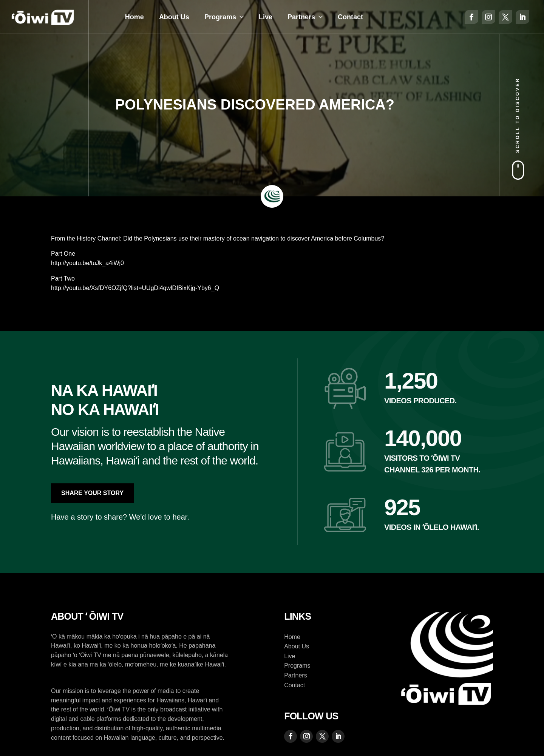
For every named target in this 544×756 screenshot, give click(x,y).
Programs (220, 17)
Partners (301, 17)
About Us (174, 17)
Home (134, 17)
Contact (350, 17)
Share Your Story (92, 493)
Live (266, 17)
